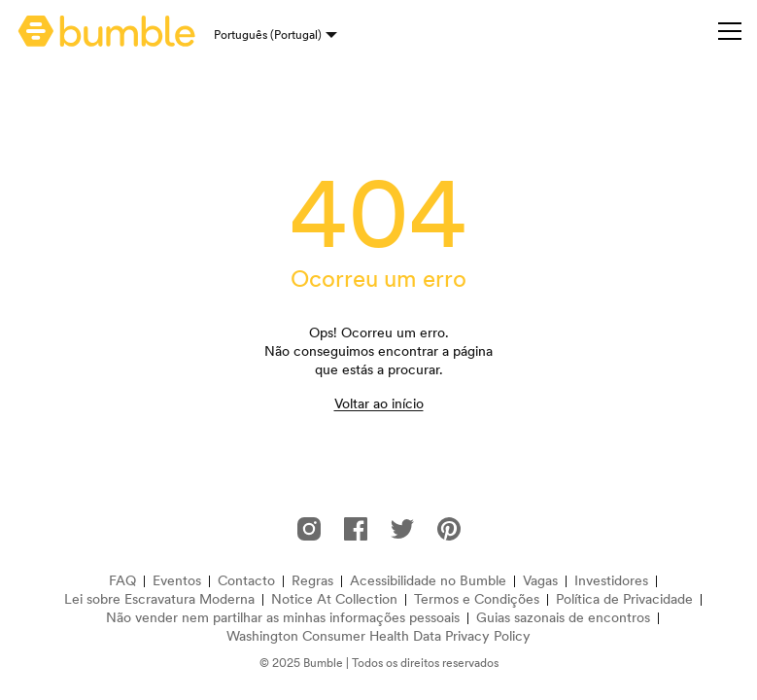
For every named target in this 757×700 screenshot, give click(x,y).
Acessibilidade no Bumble (428, 581)
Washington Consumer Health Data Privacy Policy (378, 636)
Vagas (540, 581)
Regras (312, 581)
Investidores (611, 581)
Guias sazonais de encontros (563, 618)
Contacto (246, 581)
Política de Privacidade (624, 599)
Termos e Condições (477, 599)
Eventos (177, 581)
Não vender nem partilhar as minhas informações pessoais (283, 618)
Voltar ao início (379, 403)
